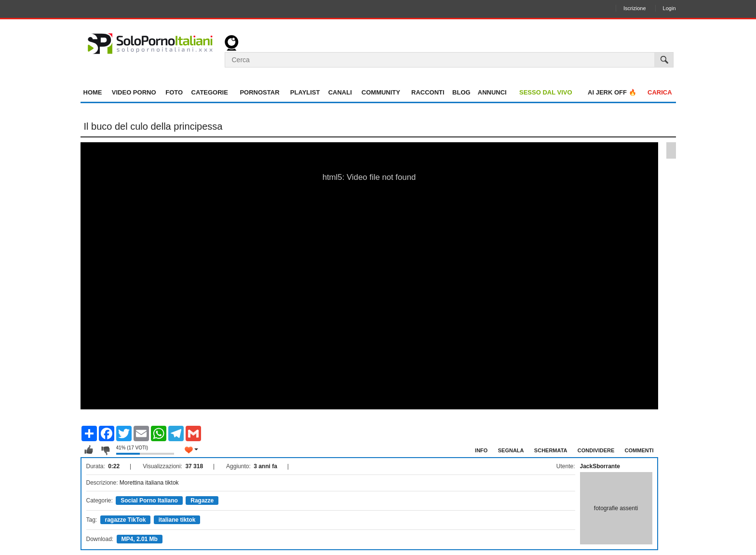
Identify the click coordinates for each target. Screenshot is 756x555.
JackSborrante (600, 466)
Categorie (210, 92)
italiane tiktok (177, 520)
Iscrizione (634, 8)
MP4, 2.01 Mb (140, 539)
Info (481, 450)
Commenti (639, 450)
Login (669, 8)
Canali (340, 92)
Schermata (551, 450)
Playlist (305, 92)
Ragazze (202, 501)
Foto (174, 92)
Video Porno (134, 92)
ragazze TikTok (126, 520)
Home (93, 92)
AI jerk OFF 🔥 (612, 92)
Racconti (428, 92)
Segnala (511, 450)
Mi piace (89, 450)
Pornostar (259, 92)
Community (381, 92)
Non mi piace (105, 450)
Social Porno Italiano (149, 501)
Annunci (492, 92)
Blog (461, 92)
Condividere (596, 450)
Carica (660, 92)
